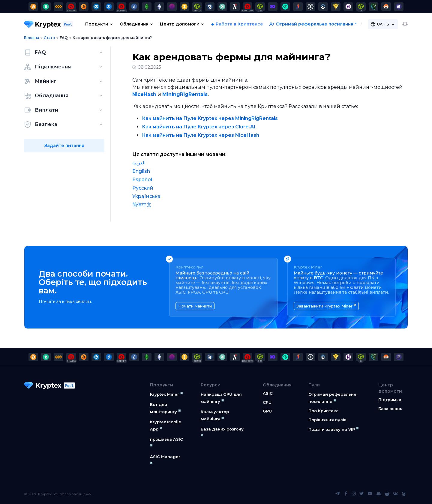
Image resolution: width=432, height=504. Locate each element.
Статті (49, 38)
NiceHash (144, 94)
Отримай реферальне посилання (311, 24)
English (141, 171)
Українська (146, 196)
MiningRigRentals (185, 94)
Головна (31, 38)
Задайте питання (64, 145)
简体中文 (142, 205)
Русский (143, 188)
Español (142, 180)
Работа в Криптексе (239, 24)
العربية (139, 163)
